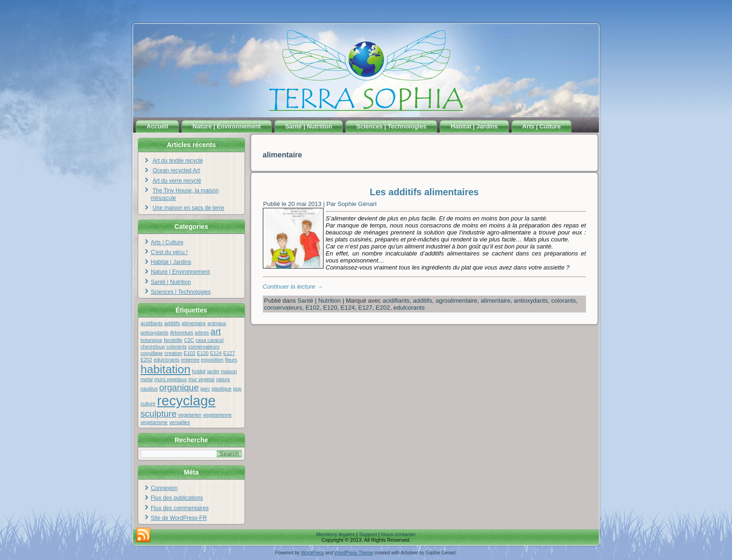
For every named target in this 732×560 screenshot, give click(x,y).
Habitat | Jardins (474, 126)
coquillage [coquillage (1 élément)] (152, 353)
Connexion (164, 488)
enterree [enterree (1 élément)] (190, 360)
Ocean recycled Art (176, 170)
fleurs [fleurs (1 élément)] (231, 360)
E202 (383, 308)
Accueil (157, 126)
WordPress (313, 553)
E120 (330, 308)
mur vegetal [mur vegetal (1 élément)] (202, 379)
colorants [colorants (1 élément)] (176, 347)
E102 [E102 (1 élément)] (190, 353)
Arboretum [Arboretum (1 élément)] (182, 333)
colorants (564, 301)
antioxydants (531, 301)
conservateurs (283, 308)
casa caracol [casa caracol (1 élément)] (210, 340)
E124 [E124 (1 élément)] (216, 353)
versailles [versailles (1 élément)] (179, 422)
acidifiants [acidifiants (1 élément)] (151, 323)
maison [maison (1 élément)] (229, 371)
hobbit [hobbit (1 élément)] (199, 371)
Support (368, 534)
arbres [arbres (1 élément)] (202, 333)
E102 (312, 308)
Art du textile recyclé (178, 161)
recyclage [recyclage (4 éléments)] (186, 401)
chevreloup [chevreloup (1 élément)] (153, 347)
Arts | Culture (542, 126)
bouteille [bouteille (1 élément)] (173, 340)
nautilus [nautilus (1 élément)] (149, 389)
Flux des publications (177, 498)
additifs (423, 301)
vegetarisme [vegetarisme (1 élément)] (154, 422)
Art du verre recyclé (177, 181)
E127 (365, 308)
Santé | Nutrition (309, 126)
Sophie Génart (357, 204)
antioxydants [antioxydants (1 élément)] (155, 333)
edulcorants (409, 308)
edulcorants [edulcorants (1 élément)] (166, 360)
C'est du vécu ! (169, 252)
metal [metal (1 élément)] (147, 379)
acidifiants (396, 301)
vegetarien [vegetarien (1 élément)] (190, 415)
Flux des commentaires (180, 508)
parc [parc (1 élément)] (205, 389)
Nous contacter (399, 534)
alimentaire (496, 301)
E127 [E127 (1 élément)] (229, 353)
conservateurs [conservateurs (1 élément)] (204, 347)
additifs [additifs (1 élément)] (172, 323)
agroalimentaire (457, 301)
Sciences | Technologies (391, 126)
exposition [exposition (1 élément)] (212, 360)
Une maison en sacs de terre (188, 208)
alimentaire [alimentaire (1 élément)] (194, 323)
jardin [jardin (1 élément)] (213, 371)
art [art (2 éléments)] (216, 331)
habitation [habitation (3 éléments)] (165, 369)
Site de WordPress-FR (179, 518)
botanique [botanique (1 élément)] (151, 340)
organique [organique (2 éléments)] (179, 387)
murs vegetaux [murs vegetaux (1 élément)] (170, 379)
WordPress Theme (354, 553)
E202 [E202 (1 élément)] (146, 360)
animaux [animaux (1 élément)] (217, 323)
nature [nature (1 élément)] (223, 379)
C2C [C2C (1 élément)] (189, 340)
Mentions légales (335, 534)
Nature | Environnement (227, 126)
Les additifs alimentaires (424, 192)
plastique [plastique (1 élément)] (222, 389)
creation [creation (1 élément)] (173, 353)
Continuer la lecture (293, 287)
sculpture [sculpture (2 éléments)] (158, 414)
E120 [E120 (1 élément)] (203, 353)
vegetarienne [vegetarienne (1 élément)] (218, 415)
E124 (348, 308)
